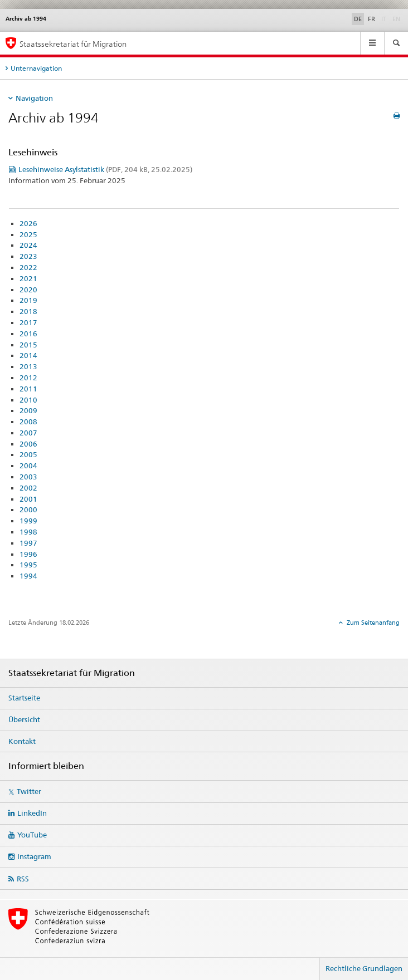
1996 (28, 554)
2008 (28, 422)
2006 (28, 444)
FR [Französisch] (371, 19)
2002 (28, 488)
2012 (28, 378)
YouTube (32, 835)
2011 (28, 389)
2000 (28, 509)
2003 (28, 477)
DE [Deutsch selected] (358, 19)
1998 (28, 532)
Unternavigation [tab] (36, 68)
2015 (28, 345)
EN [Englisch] (397, 18)
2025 (28, 234)
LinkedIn (32, 813)
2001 (28, 499)
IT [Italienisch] (385, 18)
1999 (28, 521)
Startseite (24, 698)
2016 (28, 334)
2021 (28, 278)
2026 (28, 223)
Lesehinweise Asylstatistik (105, 169)
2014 (28, 355)
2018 (28, 311)
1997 (28, 543)
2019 (28, 300)
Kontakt (22, 741)
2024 (28, 245)
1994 (28, 576)
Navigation (34, 98)
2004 (28, 465)
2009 (28, 410)
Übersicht (24, 719)
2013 (28, 366)
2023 (28, 256)
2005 (28, 454)
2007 (28, 433)
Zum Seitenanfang (372, 623)
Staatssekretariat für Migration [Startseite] (73, 44)
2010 (28, 400)
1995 (28, 565)
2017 (28, 322)
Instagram (34, 856)
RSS (23, 879)
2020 (28, 290)
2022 (28, 267)
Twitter (29, 791)
